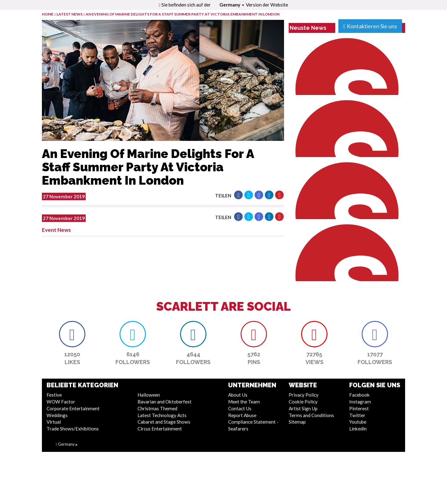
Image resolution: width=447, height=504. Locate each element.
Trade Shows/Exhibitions (73, 429)
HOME (48, 14)
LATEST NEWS (70, 14)
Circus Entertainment (160, 429)
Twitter (357, 415)
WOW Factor (61, 402)
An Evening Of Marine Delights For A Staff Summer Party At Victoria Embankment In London (183, 14)
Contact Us (240, 408)
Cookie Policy (303, 402)
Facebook (359, 395)
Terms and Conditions (311, 415)
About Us (238, 395)
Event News (56, 230)
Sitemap (297, 422)
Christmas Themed (157, 408)
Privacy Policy (304, 395)
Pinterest (359, 408)
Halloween (149, 395)
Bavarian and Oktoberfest (165, 402)
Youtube (358, 422)
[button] (238, 195)
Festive (54, 395)
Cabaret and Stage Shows (164, 422)
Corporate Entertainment (73, 408)
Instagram (360, 402)
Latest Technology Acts (162, 415)
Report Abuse (242, 415)
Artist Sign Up (303, 408)
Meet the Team (244, 402)
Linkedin (358, 429)
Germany (232, 5)
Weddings (57, 415)
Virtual (54, 422)
